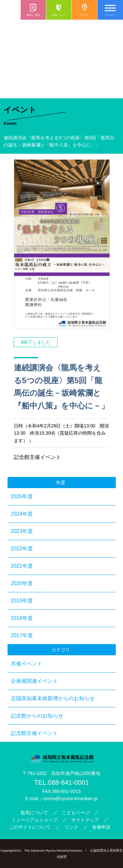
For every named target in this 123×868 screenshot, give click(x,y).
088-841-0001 (68, 782)
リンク (72, 827)
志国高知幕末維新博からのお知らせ (53, 698)
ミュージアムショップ (34, 820)
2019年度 (22, 601)
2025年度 (22, 496)
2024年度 (22, 514)
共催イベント (27, 664)
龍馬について (34, 813)
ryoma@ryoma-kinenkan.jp (71, 799)
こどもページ (76, 813)
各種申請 (101, 827)
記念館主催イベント (34, 733)
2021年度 (22, 566)
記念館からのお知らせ (37, 716)
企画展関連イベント (34, 681)
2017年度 (22, 635)
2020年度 (22, 583)
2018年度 (22, 618)
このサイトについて (30, 827)
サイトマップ (85, 820)
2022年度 (22, 549)
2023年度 (22, 531)
